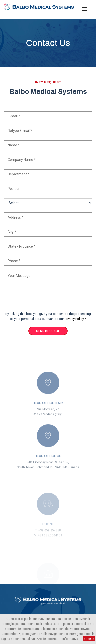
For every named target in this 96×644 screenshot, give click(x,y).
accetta (89, 639)
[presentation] (42, 302)
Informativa (70, 639)
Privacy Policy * (75, 319)
